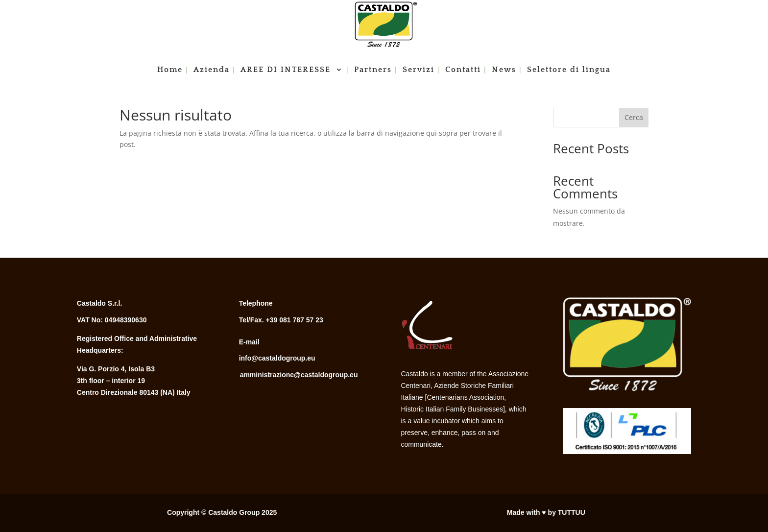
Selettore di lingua (569, 70)
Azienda (212, 70)
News (504, 70)
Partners (373, 70)
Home (170, 70)
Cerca (634, 117)
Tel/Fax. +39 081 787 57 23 (281, 320)
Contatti (463, 70)
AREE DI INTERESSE (287, 70)
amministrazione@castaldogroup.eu (299, 375)
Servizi (419, 70)
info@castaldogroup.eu (277, 358)
